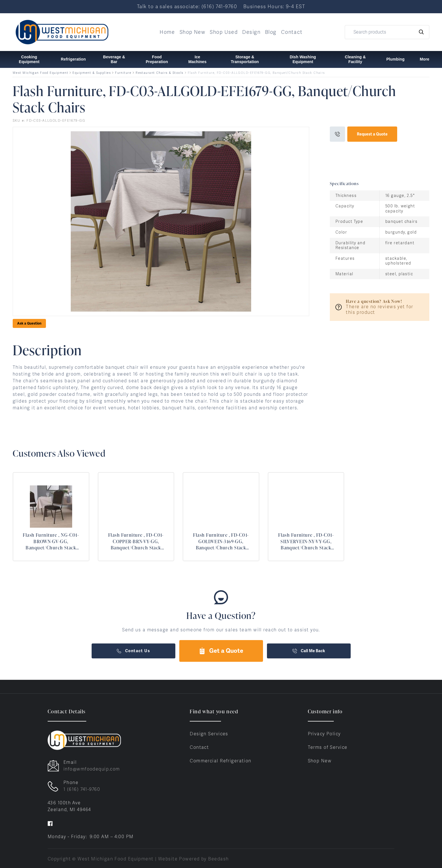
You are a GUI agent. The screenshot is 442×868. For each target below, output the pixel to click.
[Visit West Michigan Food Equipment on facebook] (50, 823)
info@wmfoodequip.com (92, 769)
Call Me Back (309, 651)
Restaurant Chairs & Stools (159, 73)
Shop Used (224, 32)
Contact (292, 32)
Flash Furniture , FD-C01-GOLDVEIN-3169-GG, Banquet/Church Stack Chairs (221, 541)
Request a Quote (372, 134)
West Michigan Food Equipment (40, 73)
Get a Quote (221, 651)
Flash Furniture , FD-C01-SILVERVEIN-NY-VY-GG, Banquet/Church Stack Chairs (306, 541)
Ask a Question (29, 323)
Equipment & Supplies (92, 73)
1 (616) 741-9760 (82, 789)
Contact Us (133, 651)
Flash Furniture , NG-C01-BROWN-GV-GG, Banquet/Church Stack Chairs (51, 541)
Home (167, 32)
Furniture (123, 73)
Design (251, 32)
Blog (271, 32)
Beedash (218, 859)
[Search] (387, 32)
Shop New (193, 32)
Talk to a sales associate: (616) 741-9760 (187, 6)
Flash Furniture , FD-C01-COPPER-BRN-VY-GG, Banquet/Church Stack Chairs (136, 541)
